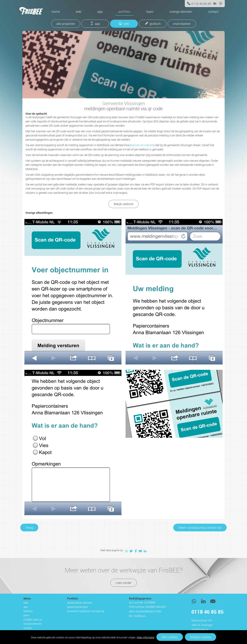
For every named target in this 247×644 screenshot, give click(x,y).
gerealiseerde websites (80, 603)
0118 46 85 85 (201, 4)
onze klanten (182, 24)
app (100, 12)
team (150, 12)
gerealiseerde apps (78, 607)
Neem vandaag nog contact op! (200, 528)
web (78, 12)
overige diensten (181, 12)
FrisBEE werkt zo (33, 620)
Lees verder (124, 583)
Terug (29, 528)
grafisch (155, 24)
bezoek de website (142, 145)
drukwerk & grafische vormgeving (86, 611)
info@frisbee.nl (200, 630)
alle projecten (66, 24)
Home (56, 12)
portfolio (124, 12)
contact (213, 12)
